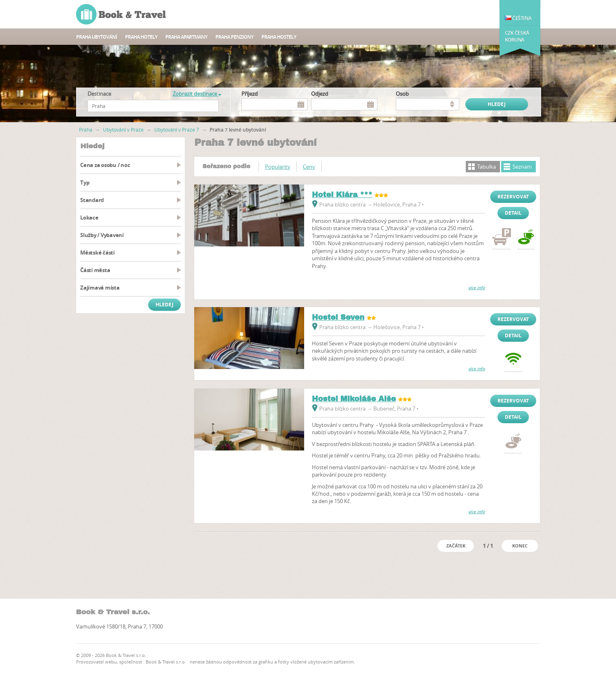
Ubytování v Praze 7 (177, 130)
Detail (513, 213)
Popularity (278, 167)
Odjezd (320, 94)
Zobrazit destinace (197, 94)
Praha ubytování (96, 37)
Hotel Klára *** (342, 195)
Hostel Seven (338, 317)
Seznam (522, 167)
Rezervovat (513, 197)
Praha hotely (141, 37)
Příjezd (250, 94)
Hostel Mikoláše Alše (354, 399)
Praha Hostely (279, 37)
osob (402, 94)
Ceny (309, 167)
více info (477, 288)
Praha (86, 130)
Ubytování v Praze (123, 130)
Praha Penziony (234, 37)
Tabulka (487, 167)
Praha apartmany (186, 37)
